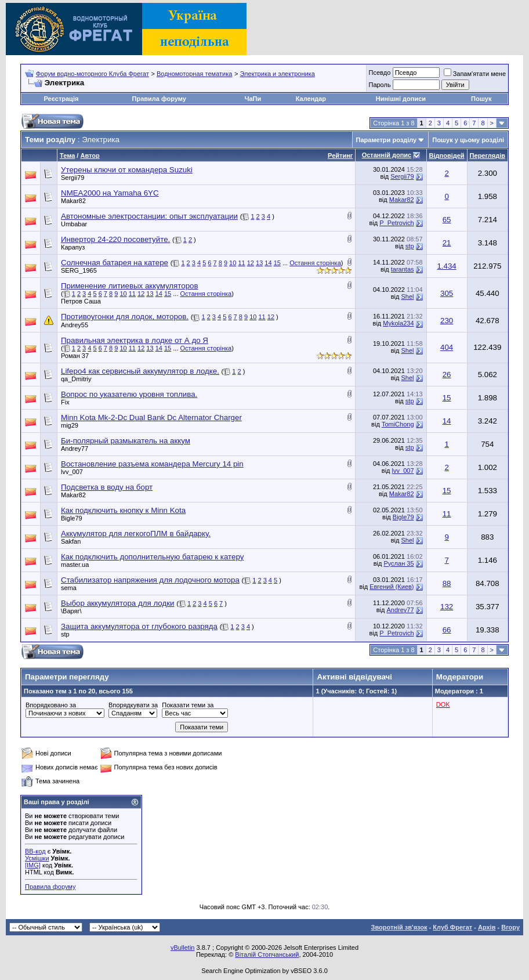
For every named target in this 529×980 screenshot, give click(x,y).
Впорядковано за (51, 705)
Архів (487, 927)
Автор (90, 156)
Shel (407, 296)
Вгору (510, 927)
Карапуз (73, 247)
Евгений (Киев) (392, 587)
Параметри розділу (387, 140)
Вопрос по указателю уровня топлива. (129, 394)
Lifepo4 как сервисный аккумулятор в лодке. (140, 371)
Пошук (481, 99)
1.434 (446, 266)
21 (447, 243)
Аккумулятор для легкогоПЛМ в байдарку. (136, 534)
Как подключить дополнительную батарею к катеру (152, 557)
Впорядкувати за (133, 705)
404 (447, 347)
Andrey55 (75, 325)
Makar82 (73, 201)
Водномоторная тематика (194, 74)
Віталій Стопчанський (267, 954)
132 (447, 607)
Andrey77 (75, 449)
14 (268, 263)
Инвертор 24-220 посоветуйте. (115, 239)
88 (447, 583)
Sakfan (71, 541)
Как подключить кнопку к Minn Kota (123, 510)
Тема (67, 156)
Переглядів (488, 156)
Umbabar (74, 224)
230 (447, 321)
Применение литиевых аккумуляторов (130, 286)
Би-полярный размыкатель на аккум (126, 441)
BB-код (35, 851)
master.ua (75, 565)
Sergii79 (73, 178)
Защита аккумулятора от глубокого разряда (139, 626)
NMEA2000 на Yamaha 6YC (110, 193)
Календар (311, 99)
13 (259, 263)
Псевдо (379, 73)
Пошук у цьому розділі (468, 140)
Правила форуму (159, 99)
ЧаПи (253, 99)
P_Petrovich (396, 223)
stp (410, 246)
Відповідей (447, 156)
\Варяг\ (71, 611)
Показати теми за (188, 705)
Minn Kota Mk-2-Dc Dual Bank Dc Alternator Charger (151, 417)
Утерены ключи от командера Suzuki (127, 170)
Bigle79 (72, 518)
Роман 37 (75, 356)
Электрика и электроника (278, 74)
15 (277, 263)
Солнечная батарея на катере (115, 263)
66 (447, 630)
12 (251, 263)
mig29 (70, 425)
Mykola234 (398, 323)
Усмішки (37, 858)
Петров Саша (81, 301)
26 (447, 375)
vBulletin (183, 948)
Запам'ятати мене (475, 74)
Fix (65, 402)
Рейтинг (340, 156)
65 (447, 220)
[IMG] (33, 865)
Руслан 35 (398, 563)
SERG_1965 (79, 270)
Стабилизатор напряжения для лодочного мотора (150, 580)
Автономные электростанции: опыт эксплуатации (149, 216)
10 (233, 263)
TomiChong (398, 424)
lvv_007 (72, 472)
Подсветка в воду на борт (107, 487)
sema (69, 588)
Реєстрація (61, 99)
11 (241, 263)
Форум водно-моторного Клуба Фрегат (93, 74)
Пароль (379, 85)
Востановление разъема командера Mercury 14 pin (152, 464)
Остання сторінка (315, 263)
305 (447, 293)
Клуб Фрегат (452, 927)
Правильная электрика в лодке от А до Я (135, 340)
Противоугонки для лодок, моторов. (125, 317)
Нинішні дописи (401, 99)
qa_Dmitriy (76, 379)
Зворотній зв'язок (399, 927)
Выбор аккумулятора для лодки (118, 603)
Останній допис (387, 155)
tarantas (403, 269)
